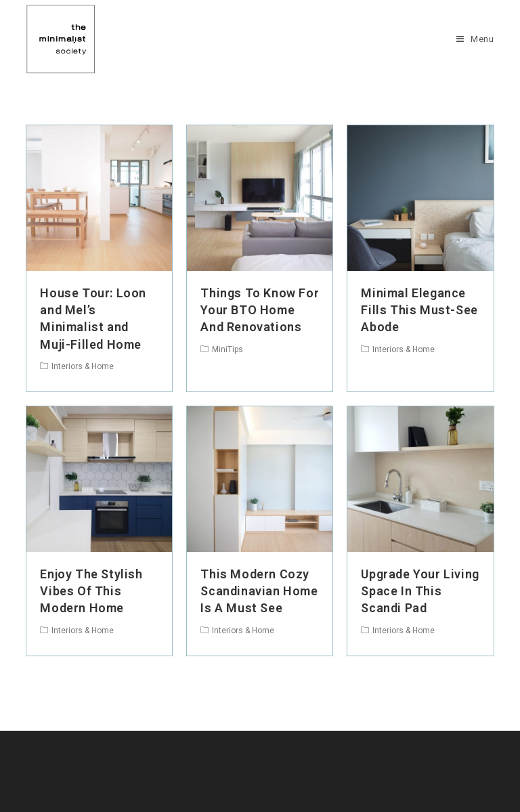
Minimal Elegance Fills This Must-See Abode (419, 310)
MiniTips (227, 349)
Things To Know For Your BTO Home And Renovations (260, 310)
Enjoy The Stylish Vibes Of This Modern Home (91, 591)
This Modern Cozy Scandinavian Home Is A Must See (259, 591)
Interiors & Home (83, 366)
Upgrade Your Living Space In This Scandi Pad (420, 591)
